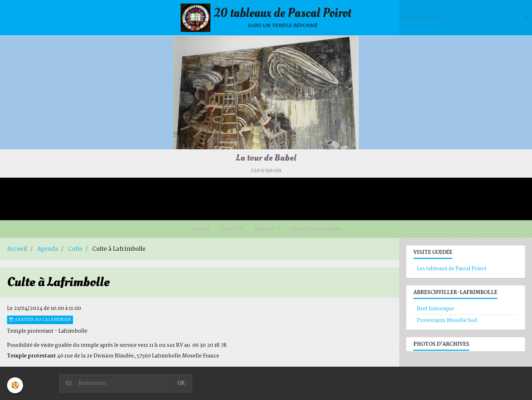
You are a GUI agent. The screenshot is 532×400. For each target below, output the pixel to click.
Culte (75, 249)
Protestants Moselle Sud (447, 321)
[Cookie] (15, 385)
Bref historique (435, 309)
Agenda (264, 229)
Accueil (200, 229)
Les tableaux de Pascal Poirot (452, 269)
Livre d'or (232, 229)
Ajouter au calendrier (40, 320)
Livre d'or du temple (316, 229)
